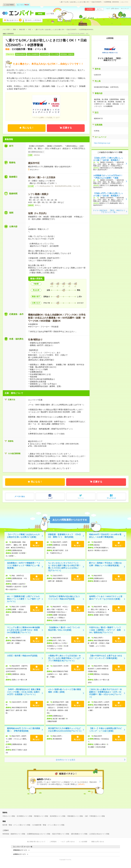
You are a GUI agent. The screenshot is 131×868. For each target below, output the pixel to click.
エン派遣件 (9, 5)
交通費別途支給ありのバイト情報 (39, 834)
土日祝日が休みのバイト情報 (99, 834)
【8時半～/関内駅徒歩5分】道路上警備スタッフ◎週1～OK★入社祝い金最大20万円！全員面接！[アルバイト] (24, 692)
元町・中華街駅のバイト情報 (95, 816)
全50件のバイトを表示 (65, 760)
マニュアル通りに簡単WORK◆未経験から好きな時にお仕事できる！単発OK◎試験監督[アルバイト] (24, 630)
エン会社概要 (83, 842)
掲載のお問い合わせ (98, 842)
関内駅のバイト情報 (41, 816)
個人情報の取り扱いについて (36, 842)
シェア (50, 498)
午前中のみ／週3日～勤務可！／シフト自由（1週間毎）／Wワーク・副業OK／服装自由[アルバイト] (105, 630)
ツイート (81, 498)
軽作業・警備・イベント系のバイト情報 (16, 825)
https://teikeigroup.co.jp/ (102, 143)
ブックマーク (111, 498)
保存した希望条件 (35, 20)
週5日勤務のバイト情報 (79, 834)
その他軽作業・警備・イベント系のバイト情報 (48, 825)
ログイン (100, 9)
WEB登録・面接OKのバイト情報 (14, 834)
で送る (20, 496)
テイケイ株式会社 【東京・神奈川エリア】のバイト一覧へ (109, 211)
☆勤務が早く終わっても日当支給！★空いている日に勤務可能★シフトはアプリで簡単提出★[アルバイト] (64, 658)
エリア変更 (50, 14)
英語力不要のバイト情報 (61, 834)
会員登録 (90, 9)
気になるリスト (14, 20)
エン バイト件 (23, 5)
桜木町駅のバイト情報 (58, 816)
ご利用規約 (53, 842)
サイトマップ (125, 9)
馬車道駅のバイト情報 (75, 816)
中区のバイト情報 (9, 816)
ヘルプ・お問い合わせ (112, 9)
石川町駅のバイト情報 (24, 816)
